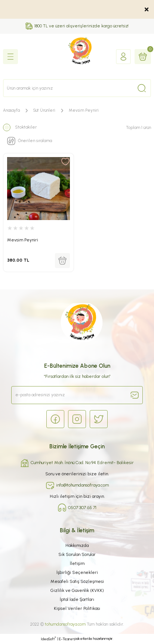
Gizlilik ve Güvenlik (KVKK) (77, 590)
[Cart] (143, 57)
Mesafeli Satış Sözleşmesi (77, 581)
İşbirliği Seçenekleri (77, 572)
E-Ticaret (66, 639)
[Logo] (77, 56)
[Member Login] (123, 57)
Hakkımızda (77, 545)
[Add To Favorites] (65, 162)
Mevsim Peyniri (84, 110)
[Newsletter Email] (77, 395)
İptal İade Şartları (77, 599)
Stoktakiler (26, 127)
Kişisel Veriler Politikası (77, 608)
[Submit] (135, 395)
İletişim (77, 563)
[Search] (77, 88)
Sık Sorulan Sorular (77, 554)
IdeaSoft (48, 639)
